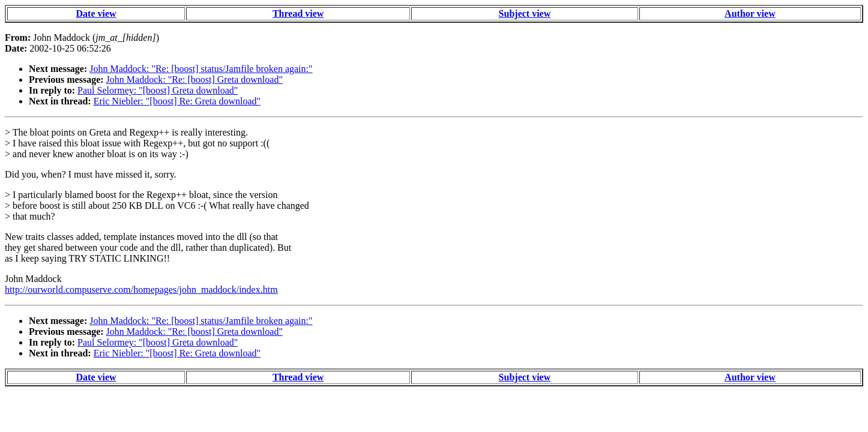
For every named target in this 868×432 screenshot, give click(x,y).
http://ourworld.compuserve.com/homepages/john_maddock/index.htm (141, 289)
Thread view (298, 13)
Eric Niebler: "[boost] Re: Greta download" (177, 101)
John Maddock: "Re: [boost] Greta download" (194, 79)
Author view (750, 13)
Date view (96, 13)
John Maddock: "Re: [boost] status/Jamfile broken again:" (201, 69)
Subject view (525, 13)
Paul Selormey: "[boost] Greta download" (158, 90)
